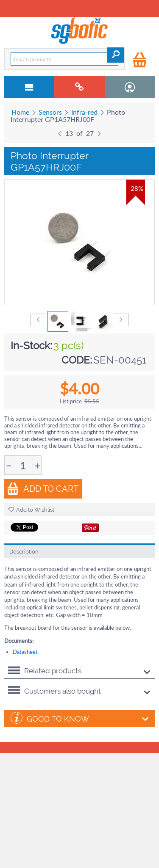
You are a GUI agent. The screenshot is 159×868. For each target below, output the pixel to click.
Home (20, 112)
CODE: (77, 360)
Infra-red (84, 112)
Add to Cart (43, 489)
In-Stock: (31, 346)
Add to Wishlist (31, 510)
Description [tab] (24, 552)
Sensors (50, 112)
